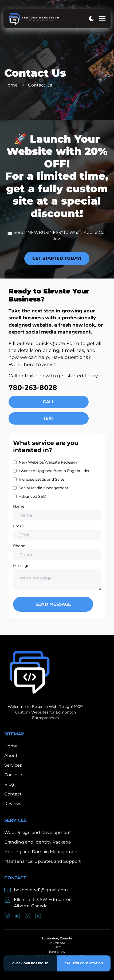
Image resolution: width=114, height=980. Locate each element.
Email (57, 532)
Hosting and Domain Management (42, 852)
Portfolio (13, 775)
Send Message (53, 604)
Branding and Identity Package (38, 842)
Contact (13, 794)
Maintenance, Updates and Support (43, 861)
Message (57, 577)
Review (12, 804)
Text (49, 418)
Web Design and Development (38, 832)
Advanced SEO (32, 496)
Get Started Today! (57, 258)
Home (11, 85)
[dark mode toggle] (91, 18)
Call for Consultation (84, 963)
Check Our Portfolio (30, 963)
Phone (57, 552)
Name (57, 512)
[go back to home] (28, 673)
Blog (9, 784)
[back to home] (33, 18)
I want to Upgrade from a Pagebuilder (54, 471)
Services (13, 765)
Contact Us (40, 85)
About (11, 756)
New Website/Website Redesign (48, 462)
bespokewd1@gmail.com (41, 890)
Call (49, 402)
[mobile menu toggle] (102, 18)
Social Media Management (44, 488)
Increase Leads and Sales (42, 479)
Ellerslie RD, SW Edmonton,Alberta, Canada (43, 903)
